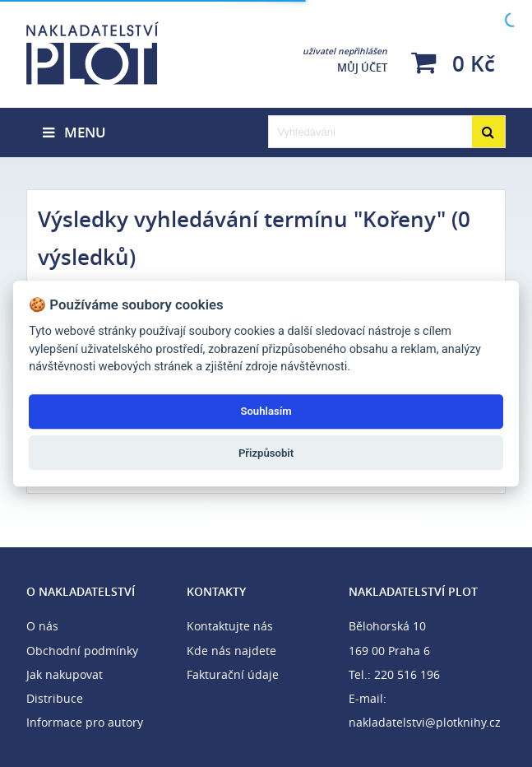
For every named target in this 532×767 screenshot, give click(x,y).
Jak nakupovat (65, 674)
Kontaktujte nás (230, 626)
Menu (74, 132)
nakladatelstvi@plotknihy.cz (425, 722)
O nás (42, 626)
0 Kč (453, 63)
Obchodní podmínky (82, 651)
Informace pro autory (85, 722)
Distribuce (55, 698)
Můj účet (345, 60)
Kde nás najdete (231, 651)
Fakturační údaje (233, 674)
